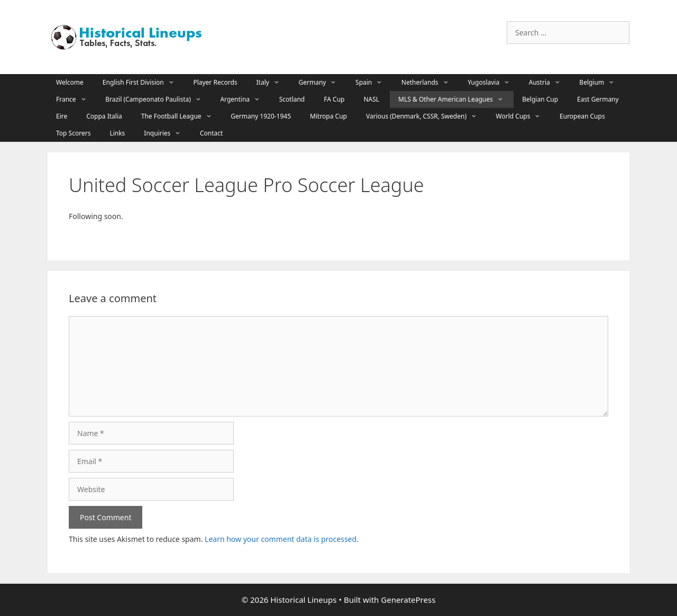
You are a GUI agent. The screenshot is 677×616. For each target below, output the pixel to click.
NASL (371, 99)
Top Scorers (73, 133)
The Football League (182, 116)
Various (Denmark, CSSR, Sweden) (427, 116)
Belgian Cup (540, 99)
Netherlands (430, 83)
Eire (62, 116)
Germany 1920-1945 (261, 116)
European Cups (582, 116)
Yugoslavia (494, 83)
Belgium (602, 83)
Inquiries (168, 133)
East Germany (598, 99)
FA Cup (334, 99)
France (76, 99)
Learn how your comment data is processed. (282, 539)
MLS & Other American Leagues (456, 99)
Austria (550, 83)
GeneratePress (408, 600)
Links (117, 133)
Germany (323, 83)
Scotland (292, 99)
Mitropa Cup (328, 116)
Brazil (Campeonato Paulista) (158, 99)
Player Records (215, 82)
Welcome (70, 82)
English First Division (144, 83)
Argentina (245, 99)
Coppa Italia (104, 116)
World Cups (524, 116)
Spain (374, 83)
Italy (273, 83)
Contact (211, 133)
